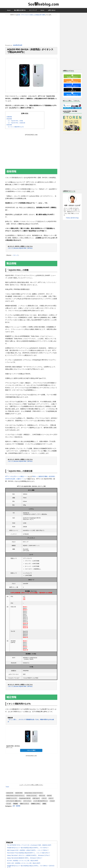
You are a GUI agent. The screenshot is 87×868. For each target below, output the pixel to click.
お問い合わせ (52, 10)
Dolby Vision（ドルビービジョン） (15, 797)
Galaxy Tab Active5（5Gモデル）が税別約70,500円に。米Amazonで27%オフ (29, 857)
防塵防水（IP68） (36, 805)
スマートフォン (27, 803)
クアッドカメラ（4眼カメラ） (14, 803)
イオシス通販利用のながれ (16, 129)
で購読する (72, 76)
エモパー (51, 800)
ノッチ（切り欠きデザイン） (41, 803)
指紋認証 (16, 805)
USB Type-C (36, 800)
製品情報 (9, 121)
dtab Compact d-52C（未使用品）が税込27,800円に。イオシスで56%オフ (28, 852)
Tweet (7, 789)
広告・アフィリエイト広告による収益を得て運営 (31, 15)
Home (9, 10)
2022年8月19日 (18, 45)
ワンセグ (9, 805)
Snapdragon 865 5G (25, 800)
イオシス (15, 257)
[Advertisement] (31, 30)
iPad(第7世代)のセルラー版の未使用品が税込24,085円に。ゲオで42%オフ (28, 849)
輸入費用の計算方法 (20, 10)
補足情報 (9, 127)
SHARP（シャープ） (12, 800)
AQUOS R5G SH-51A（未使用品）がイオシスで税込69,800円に (30, 52)
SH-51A (49, 797)
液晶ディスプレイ (25, 805)
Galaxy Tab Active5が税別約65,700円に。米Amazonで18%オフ (25, 860)
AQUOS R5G (19, 795)
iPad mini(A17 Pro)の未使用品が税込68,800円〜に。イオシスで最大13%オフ (29, 855)
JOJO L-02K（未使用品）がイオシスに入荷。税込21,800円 (24, 865)
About (42, 10)
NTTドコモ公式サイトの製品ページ (17, 478)
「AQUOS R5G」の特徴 (15, 123)
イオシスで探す (31, 752)
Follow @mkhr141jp (72, 218)
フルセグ (52, 803)
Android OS (10, 795)
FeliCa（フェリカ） (32, 797)
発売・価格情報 (17, 808)
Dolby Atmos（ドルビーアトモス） (34, 795)
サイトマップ (33, 10)
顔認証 (44, 805)
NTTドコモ (42, 797)
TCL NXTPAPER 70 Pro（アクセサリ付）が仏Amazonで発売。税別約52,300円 (29, 847)
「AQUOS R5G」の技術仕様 (17, 125)
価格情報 (9, 119)
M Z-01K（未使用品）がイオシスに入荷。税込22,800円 (23, 862)
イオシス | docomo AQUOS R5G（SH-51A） (21, 250)
